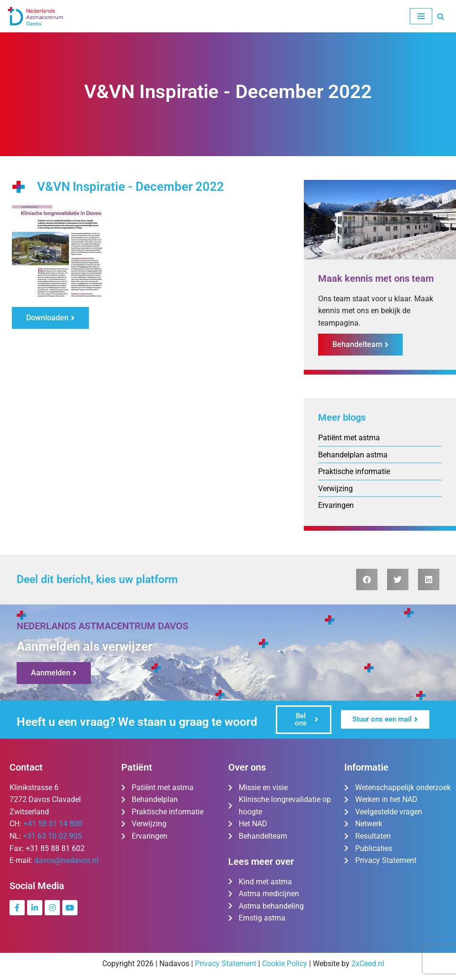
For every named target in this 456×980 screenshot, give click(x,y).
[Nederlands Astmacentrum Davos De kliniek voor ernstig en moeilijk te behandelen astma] (36, 16)
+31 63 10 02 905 (52, 836)
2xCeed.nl (368, 964)
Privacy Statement (226, 964)
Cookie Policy (285, 964)
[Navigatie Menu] (421, 16)
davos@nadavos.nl (66, 861)
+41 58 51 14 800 (53, 825)
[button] (367, 580)
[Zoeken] (441, 16)
